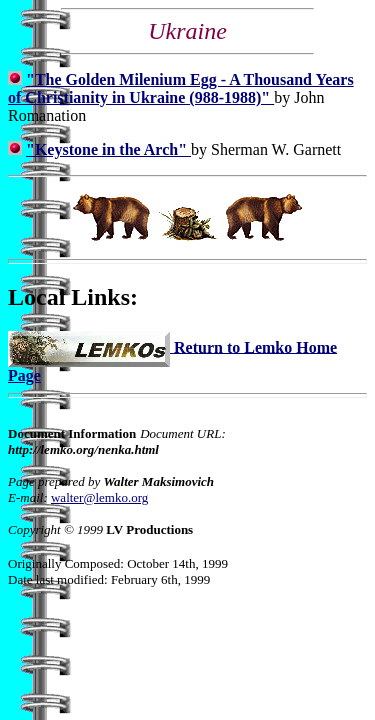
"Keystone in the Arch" (108, 149)
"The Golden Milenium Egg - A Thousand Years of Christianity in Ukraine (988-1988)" (181, 88)
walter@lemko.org (99, 497)
